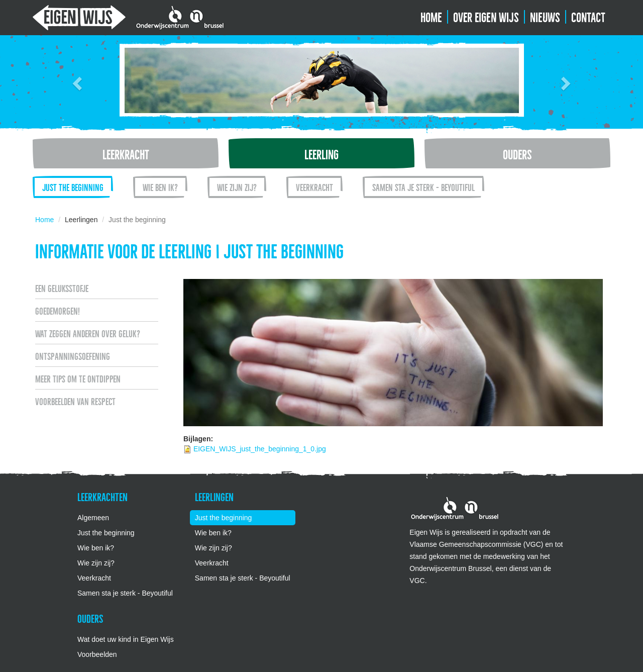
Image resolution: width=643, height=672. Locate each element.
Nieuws (545, 16)
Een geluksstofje (62, 287)
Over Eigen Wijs (486, 16)
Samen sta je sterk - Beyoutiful (423, 186)
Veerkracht (314, 186)
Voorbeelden (97, 654)
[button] (76, 80)
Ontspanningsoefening (73, 355)
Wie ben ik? (160, 186)
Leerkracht (126, 153)
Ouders (517, 153)
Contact (588, 16)
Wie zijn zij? (237, 186)
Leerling (321, 153)
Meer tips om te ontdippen (78, 378)
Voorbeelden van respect (75, 401)
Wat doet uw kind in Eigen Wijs (126, 639)
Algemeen (93, 518)
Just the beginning (73, 186)
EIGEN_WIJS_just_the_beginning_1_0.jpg (260, 449)
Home (431, 16)
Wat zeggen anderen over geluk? (88, 333)
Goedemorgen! (58, 310)
